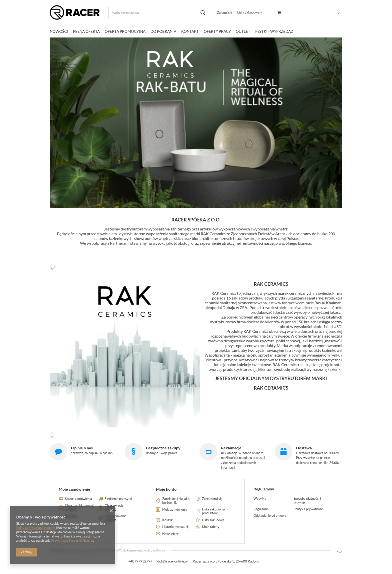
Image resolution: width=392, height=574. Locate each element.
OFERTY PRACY (217, 31)
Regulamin (261, 509)
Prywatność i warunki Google (72, 540)
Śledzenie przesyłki (118, 499)
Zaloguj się (225, 13)
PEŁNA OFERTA (86, 31)
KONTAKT (190, 31)
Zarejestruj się (212, 499)
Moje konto (166, 489)
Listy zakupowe (248, 12)
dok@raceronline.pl (172, 561)
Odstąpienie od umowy (270, 516)
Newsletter (170, 534)
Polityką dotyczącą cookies (35, 528)
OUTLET (243, 31)
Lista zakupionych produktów (215, 511)
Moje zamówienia (175, 510)
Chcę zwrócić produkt (114, 508)
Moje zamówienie (74, 489)
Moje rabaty (211, 527)
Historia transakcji (175, 527)
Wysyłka (260, 499)
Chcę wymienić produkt (115, 518)
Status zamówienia (78, 499)
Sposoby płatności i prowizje (307, 501)
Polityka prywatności (308, 509)
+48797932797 (140, 561)
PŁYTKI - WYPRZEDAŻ (274, 31)
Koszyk (167, 520)
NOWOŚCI (59, 31)
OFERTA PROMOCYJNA (125, 31)
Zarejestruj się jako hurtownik (176, 501)
